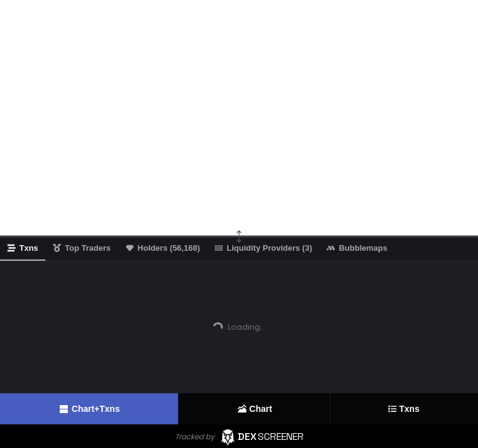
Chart (255, 409)
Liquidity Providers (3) (263, 248)
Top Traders (82, 248)
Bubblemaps (357, 248)
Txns (404, 409)
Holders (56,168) (163, 248)
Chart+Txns (89, 409)
